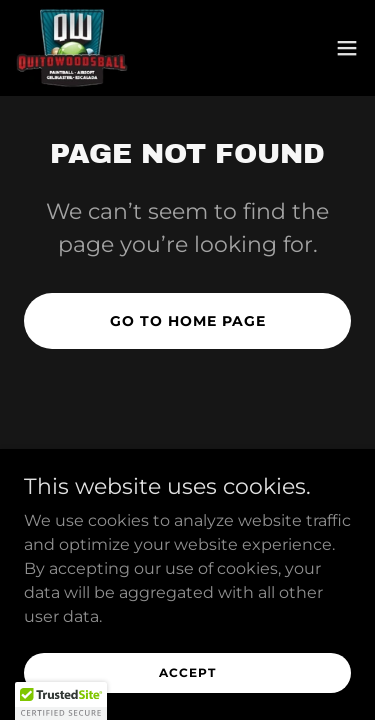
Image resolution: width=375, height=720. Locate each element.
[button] (347, 48)
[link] (72, 48)
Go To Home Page (188, 321)
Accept (187, 672)
